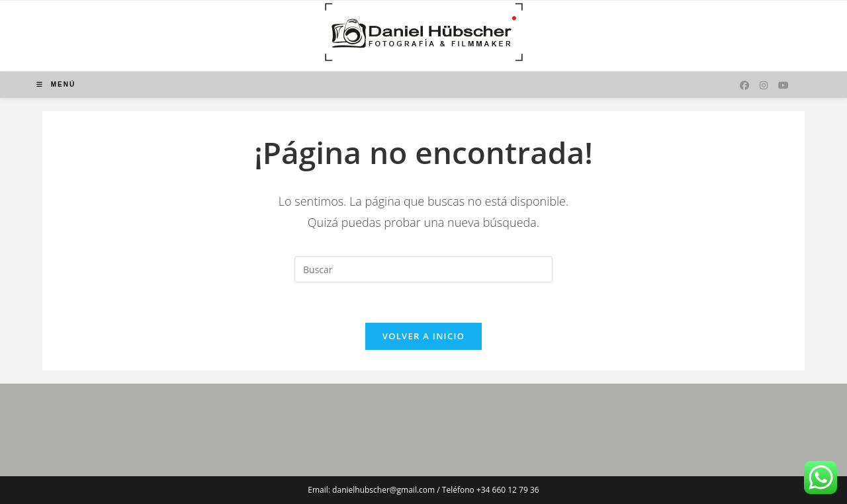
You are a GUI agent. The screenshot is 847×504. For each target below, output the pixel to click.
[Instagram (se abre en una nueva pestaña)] (764, 85)
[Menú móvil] (56, 84)
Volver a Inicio (423, 336)
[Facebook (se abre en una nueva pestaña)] (744, 85)
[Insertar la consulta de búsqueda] (423, 269)
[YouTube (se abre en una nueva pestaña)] (783, 85)
